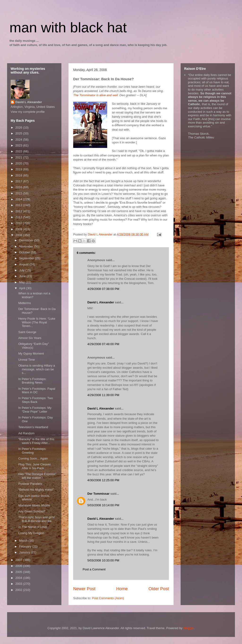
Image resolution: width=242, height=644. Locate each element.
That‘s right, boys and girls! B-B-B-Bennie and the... (36, 519)
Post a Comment (94, 569)
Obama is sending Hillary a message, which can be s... (36, 369)
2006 (19, 566)
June (23, 276)
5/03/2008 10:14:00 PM (103, 505)
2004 (19, 578)
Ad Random (26, 433)
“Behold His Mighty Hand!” (36, 490)
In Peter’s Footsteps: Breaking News (32, 381)
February (26, 546)
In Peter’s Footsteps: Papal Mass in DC (37, 391)
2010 (19, 223)
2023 (19, 145)
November (27, 246)
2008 (19, 235)
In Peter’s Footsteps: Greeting (32, 451)
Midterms (24, 303)
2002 (19, 590)
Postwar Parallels (30, 484)
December (27, 240)
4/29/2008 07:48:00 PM (103, 344)
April (23, 288)
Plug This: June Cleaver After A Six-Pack (34, 466)
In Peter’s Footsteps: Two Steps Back (36, 400)
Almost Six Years (30, 338)
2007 (19, 560)
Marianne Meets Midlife (34, 505)
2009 (19, 229)
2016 (19, 187)
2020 (19, 163)
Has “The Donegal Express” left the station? (37, 476)
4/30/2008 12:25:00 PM (103, 480)
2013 (19, 205)
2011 (19, 217)
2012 (19, 211)
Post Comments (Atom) (108, 598)
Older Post (159, 589)
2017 (19, 181)
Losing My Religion (31, 533)
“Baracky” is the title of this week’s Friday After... (36, 441)
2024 (19, 140)
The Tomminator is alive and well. (96, 95)
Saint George (27, 332)
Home (122, 589)
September (27, 258)
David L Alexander (101, 302)
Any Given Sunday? (32, 511)
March (24, 541)
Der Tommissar (98, 494)
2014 (19, 199)
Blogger (188, 628)
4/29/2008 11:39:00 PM (103, 395)
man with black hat (68, 27)
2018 (19, 175)
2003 (19, 584)
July (22, 270)
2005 (19, 572)
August (24, 264)
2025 (19, 133)
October (25, 252)
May (22, 282)
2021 (19, 157)
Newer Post (84, 589)
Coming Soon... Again (33, 458)
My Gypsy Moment (31, 353)
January (25, 552)
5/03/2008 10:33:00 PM (103, 560)
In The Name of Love (32, 527)
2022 (19, 151)
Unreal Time (26, 360)
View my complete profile (28, 112)
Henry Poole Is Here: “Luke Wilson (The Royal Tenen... (37, 322)
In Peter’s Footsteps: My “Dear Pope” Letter (35, 410)
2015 (19, 193)
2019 (19, 169)
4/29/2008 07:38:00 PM (103, 289)
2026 (19, 128)
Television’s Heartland (33, 427)
